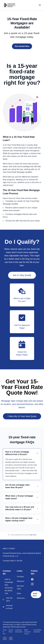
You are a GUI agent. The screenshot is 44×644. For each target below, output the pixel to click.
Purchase (20, 577)
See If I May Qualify (22, 275)
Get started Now (22, 46)
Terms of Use (5, 632)
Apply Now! (35, 595)
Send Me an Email (9, 607)
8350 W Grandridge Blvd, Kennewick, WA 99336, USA (9, 586)
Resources (21, 598)
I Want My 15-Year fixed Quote (22, 416)
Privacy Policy (11, 631)
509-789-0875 (10, 599)
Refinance (21, 581)
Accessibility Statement (37, 631)
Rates (19, 593)
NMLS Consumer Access (28, 632)
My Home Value (20, 587)
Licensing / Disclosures (19, 631)
